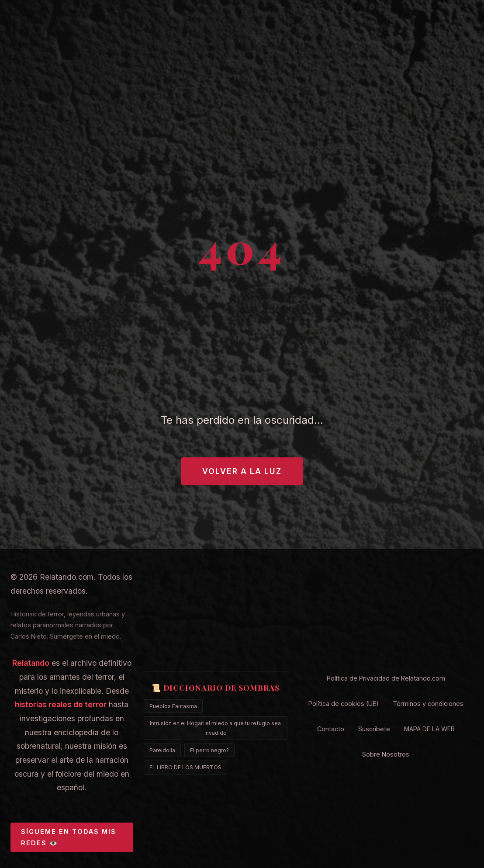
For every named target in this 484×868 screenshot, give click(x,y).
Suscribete (374, 729)
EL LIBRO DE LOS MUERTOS (185, 767)
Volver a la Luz (242, 471)
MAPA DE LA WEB (429, 729)
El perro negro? (209, 750)
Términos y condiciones (428, 704)
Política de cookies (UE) (344, 704)
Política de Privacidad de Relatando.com (386, 678)
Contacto (331, 729)
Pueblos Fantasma (173, 706)
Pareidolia (162, 750)
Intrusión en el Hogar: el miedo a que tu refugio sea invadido (215, 728)
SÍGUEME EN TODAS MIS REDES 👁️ (69, 837)
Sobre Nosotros (386, 754)
